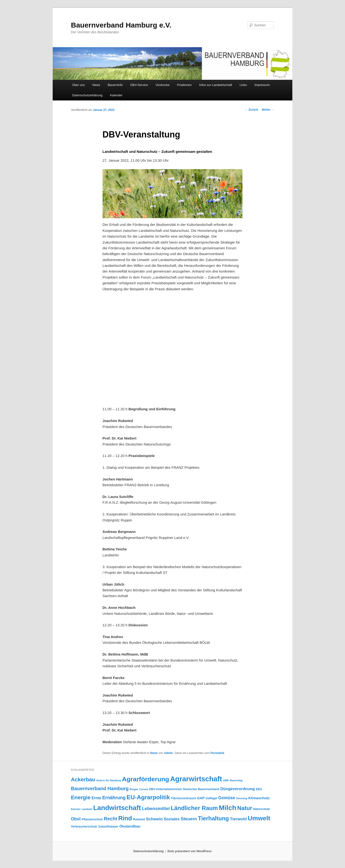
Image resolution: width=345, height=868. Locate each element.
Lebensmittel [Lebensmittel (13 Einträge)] (156, 808)
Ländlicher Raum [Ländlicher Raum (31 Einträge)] (194, 808)
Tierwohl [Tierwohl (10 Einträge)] (238, 819)
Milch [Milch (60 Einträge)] (228, 808)
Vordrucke (163, 85)
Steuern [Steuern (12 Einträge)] (189, 819)
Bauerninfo (115, 85)
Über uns (78, 85)
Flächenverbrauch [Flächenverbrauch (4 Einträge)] (184, 798)
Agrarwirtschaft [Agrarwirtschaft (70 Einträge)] (196, 779)
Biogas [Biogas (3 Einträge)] (134, 789)
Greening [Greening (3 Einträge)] (242, 798)
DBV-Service (139, 85)
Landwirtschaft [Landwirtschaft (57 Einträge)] (117, 808)
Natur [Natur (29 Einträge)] (245, 808)
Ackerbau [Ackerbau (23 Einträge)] (83, 779)
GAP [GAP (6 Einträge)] (201, 798)
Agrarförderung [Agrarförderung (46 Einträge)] (146, 779)
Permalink (217, 753)
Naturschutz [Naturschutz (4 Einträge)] (262, 809)
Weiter (268, 110)
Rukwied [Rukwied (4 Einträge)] (139, 819)
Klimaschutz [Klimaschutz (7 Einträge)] (259, 798)
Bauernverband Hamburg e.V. (121, 25)
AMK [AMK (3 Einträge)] (226, 780)
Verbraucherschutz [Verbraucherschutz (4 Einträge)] (84, 827)
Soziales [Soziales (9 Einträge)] (172, 819)
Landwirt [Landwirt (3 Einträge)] (87, 809)
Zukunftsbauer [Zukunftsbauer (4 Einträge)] (108, 827)
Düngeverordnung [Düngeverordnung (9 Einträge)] (238, 789)
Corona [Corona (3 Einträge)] (144, 789)
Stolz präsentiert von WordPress (189, 851)
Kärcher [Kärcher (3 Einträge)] (76, 809)
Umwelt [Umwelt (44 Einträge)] (259, 818)
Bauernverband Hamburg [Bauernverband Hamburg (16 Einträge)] (100, 788)
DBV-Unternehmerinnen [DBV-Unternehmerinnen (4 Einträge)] (165, 789)
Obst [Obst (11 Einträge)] (76, 819)
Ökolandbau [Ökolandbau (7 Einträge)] (130, 826)
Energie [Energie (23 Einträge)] (81, 797)
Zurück (251, 110)
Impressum (262, 85)
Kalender (116, 95)
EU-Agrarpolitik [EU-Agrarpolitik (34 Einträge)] (148, 797)
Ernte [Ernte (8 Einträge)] (96, 798)
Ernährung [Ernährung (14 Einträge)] (114, 798)
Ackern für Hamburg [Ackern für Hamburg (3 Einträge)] (109, 780)
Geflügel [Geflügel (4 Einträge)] (211, 798)
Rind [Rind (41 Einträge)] (125, 818)
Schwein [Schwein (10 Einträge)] (154, 819)
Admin (168, 753)
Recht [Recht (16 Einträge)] (110, 819)
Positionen (184, 85)
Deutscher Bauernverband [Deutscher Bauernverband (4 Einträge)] (201, 789)
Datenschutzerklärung (87, 95)
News (96, 85)
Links (243, 85)
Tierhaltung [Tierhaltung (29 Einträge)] (213, 818)
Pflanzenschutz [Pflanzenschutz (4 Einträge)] (92, 819)
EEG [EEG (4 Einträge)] (259, 789)
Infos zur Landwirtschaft (216, 85)
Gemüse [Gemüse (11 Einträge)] (227, 798)
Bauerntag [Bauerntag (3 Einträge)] (236, 780)
